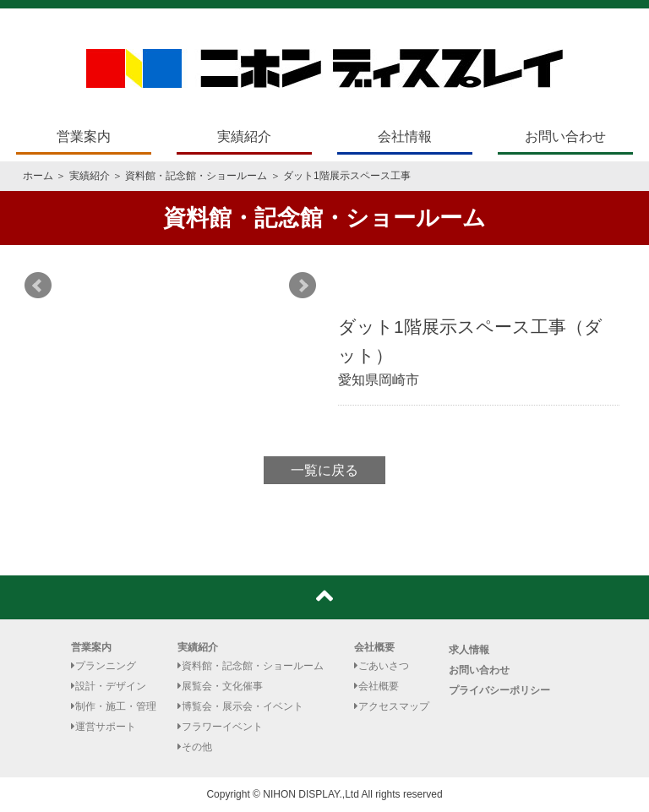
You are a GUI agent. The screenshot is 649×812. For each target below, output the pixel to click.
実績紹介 (244, 136)
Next (303, 286)
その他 (195, 747)
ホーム (38, 176)
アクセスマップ (392, 706)
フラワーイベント (220, 727)
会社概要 (374, 647)
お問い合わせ (565, 136)
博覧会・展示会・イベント (240, 706)
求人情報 (469, 650)
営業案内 (84, 136)
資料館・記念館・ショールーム (196, 176)
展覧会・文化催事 (220, 686)
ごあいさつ (382, 666)
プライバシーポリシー (499, 690)
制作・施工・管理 (114, 706)
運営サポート (104, 727)
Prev (38, 286)
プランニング (104, 666)
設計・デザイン (109, 686)
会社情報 (405, 136)
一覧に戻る (324, 470)
